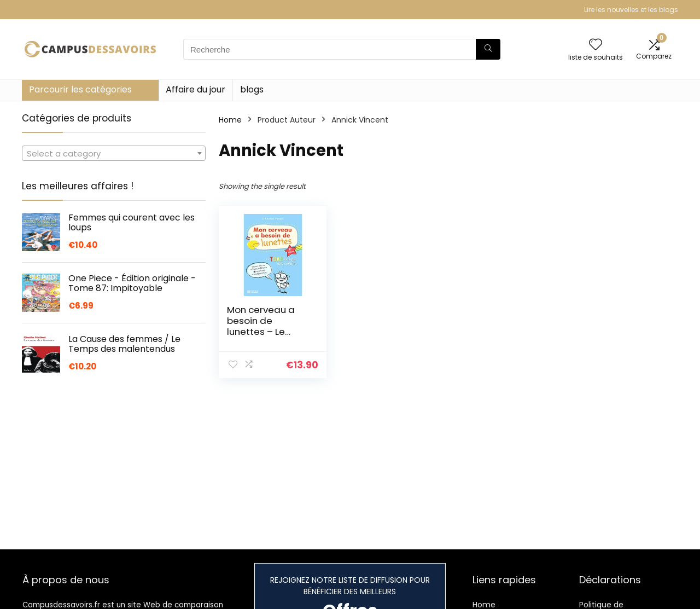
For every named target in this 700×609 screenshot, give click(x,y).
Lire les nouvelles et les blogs (631, 10)
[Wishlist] (596, 45)
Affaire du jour (196, 89)
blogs (252, 89)
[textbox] (114, 154)
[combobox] (114, 153)
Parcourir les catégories (80, 89)
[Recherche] (488, 49)
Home (230, 120)
